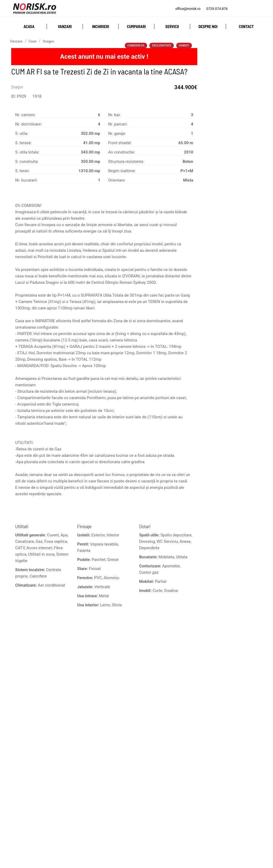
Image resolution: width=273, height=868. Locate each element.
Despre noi (208, 26)
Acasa (29, 26)
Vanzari (65, 26)
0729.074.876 (217, 9)
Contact (246, 26)
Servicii (172, 26)
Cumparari (136, 26)
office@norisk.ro (188, 9)
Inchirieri (101, 26)
